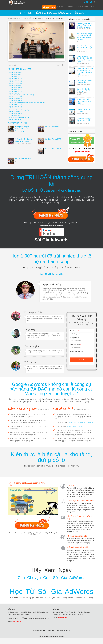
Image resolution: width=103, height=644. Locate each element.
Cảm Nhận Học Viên (81, 7)
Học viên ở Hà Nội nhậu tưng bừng (20, 110)
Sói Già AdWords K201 (16, 73)
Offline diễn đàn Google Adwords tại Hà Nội (23, 95)
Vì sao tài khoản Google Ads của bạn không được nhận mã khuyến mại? (85, 71)
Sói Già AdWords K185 (16, 76)
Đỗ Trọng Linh (30, 361)
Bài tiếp (61, 65)
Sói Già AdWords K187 (16, 104)
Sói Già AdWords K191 (16, 115)
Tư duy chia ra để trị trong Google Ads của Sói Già (84, 101)
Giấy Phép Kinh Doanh (64, 636)
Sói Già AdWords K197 (16, 112)
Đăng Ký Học (49, 7)
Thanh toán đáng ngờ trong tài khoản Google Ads (85, 48)
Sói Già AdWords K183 (16, 91)
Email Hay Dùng (75, 345)
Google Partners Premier (75, 425)
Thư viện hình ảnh (27, 18)
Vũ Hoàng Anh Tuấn (33, 312)
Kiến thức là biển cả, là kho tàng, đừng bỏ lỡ (52, 456)
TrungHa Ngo (30, 329)
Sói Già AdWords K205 (16, 84)
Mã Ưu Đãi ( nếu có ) (76, 352)
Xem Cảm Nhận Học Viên (51, 274)
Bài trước (13, 65)
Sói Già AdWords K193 (16, 106)
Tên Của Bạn (74, 331)
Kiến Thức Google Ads (65, 7)
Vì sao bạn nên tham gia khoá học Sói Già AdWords (84, 120)
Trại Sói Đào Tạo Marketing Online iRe (81, 422)
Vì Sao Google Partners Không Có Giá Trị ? (84, 81)
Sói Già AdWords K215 (16, 82)
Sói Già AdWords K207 (16, 74)
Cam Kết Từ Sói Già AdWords (83, 111)
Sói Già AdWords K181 (16, 93)
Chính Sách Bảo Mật (38, 636)
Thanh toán (51, 636)
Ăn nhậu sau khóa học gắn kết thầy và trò (22, 117)
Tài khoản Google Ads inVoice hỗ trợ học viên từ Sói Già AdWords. (84, 25)
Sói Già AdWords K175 (16, 108)
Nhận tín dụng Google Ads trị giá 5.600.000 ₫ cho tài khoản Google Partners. (84, 36)
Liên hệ (92, 7)
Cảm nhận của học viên (78, 546)
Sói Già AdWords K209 (16, 97)
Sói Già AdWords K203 (16, 87)
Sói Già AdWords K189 (16, 99)
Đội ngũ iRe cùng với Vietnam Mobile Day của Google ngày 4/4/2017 (30, 102)
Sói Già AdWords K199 (16, 78)
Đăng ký (82, 360)
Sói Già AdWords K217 (16, 89)
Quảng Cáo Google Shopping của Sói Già (84, 90)
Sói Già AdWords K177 (16, 80)
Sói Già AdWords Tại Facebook (55, 642)
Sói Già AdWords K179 (16, 101)
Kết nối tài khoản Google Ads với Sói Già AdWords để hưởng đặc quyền (85, 59)
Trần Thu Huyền (31, 345)
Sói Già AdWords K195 (16, 114)
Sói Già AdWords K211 (16, 119)
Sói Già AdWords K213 (16, 86)
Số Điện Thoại (75, 338)
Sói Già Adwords (13, 18)
